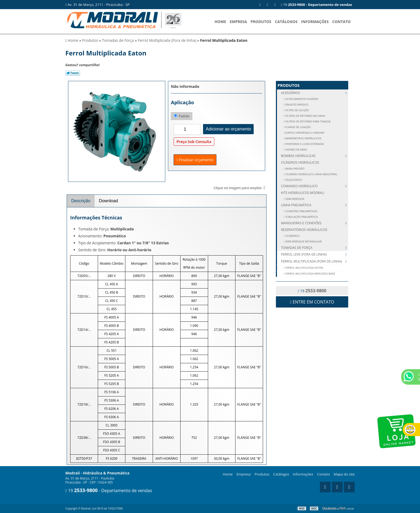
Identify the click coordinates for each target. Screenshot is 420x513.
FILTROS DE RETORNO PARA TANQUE (308, 121)
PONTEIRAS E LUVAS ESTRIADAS (304, 144)
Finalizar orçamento (195, 160)
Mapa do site (344, 474)
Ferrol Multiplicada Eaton (304, 268)
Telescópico (294, 180)
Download (108, 201)
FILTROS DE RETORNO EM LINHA (305, 116)
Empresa (238, 22)
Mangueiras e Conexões (315, 223)
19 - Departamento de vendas (109, 490)
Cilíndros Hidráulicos (300, 162)
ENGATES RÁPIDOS (297, 105)
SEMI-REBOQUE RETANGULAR (303, 241)
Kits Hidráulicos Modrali (303, 193)
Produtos (261, 22)
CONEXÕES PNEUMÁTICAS (301, 211)
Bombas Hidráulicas (315, 156)
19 (316, 5)
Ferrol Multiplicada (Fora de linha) (315, 261)
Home (220, 22)
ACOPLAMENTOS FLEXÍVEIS (302, 99)
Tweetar (73, 73)
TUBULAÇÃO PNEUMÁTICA (301, 217)
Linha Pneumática (315, 205)
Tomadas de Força (315, 248)
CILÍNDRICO (292, 236)
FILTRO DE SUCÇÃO (297, 110)
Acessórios (315, 93)
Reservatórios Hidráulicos (304, 230)
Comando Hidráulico (315, 186)
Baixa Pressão (295, 169)
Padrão (182, 116)
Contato (342, 22)
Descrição (81, 201)
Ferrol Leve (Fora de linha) (315, 254)
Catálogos (286, 22)
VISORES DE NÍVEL (296, 150)
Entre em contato (312, 302)
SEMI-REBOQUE (295, 199)
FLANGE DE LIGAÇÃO (298, 127)
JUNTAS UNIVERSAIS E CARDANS (305, 133)
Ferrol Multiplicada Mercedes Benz (310, 274)
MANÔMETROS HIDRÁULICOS (303, 138)
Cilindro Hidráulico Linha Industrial (311, 174)
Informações (315, 22)
